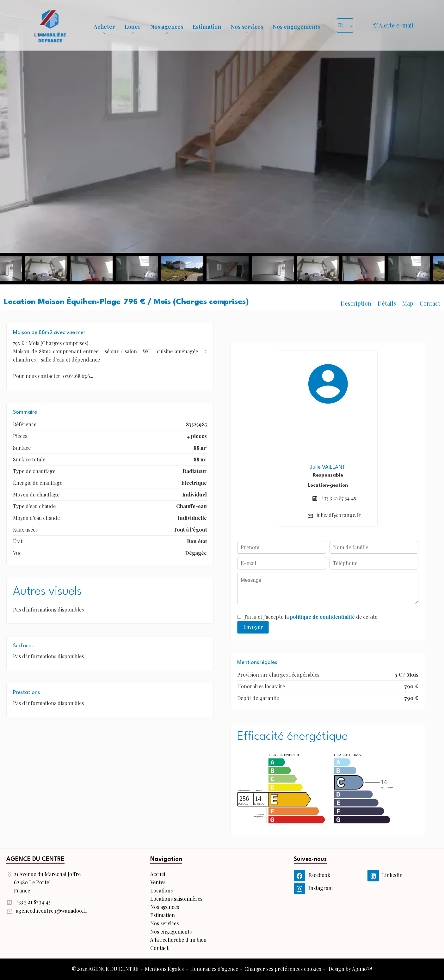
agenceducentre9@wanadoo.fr (52, 911)
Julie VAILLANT (328, 467)
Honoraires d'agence (214, 969)
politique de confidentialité (322, 617)
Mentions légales (164, 969)
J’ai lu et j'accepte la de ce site (311, 617)
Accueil (50, 25)
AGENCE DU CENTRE (35, 859)
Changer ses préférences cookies (283, 969)
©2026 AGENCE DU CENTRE (105, 969)
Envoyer (253, 627)
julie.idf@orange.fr (339, 515)
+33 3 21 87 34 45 (339, 498)
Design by (350, 969)
